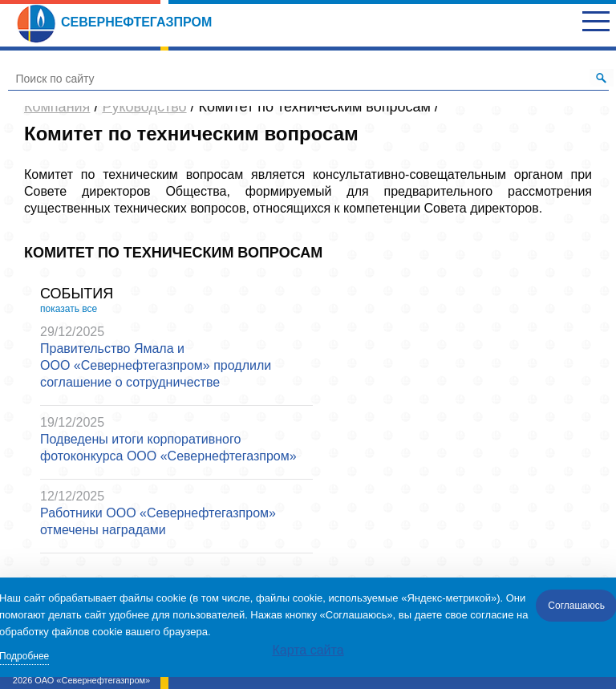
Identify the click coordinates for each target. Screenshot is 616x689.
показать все (69, 309)
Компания (57, 107)
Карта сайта (308, 650)
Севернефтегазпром (114, 22)
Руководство (144, 107)
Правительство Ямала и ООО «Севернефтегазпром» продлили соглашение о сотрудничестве (156, 365)
